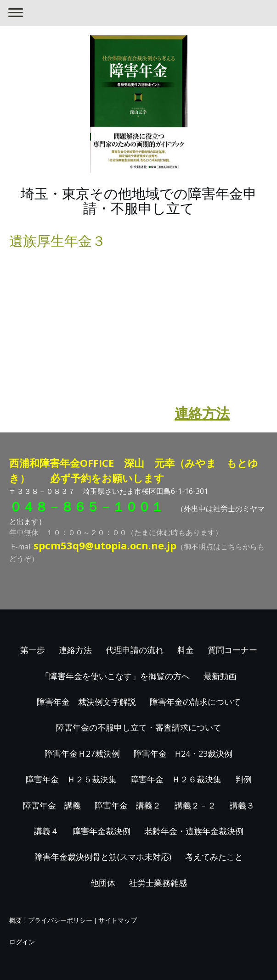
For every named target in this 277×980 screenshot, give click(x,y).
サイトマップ (118, 920)
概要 (16, 920)
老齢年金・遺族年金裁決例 (194, 831)
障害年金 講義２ (128, 805)
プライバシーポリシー (60, 920)
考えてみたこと (214, 857)
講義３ (242, 805)
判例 (243, 779)
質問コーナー (232, 650)
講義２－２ (195, 805)
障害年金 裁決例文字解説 (86, 702)
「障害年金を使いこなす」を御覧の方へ (115, 676)
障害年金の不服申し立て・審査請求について (139, 727)
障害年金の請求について (195, 702)
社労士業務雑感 (158, 883)
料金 (186, 650)
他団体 (103, 883)
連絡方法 (202, 413)
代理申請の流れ (135, 650)
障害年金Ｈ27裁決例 (82, 753)
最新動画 (220, 676)
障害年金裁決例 (102, 831)
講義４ (46, 831)
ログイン (22, 942)
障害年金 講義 (52, 805)
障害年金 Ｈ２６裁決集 (176, 779)
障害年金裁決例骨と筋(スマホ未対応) (103, 857)
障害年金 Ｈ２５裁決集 (71, 779)
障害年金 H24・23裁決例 (183, 753)
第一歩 (33, 650)
